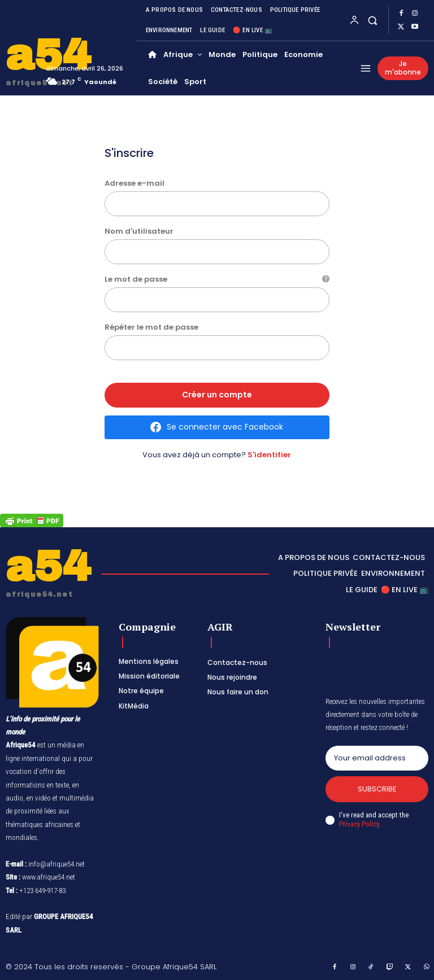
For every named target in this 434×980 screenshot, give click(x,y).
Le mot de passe (217, 279)
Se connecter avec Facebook (225, 427)
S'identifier (269, 455)
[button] (373, 20)
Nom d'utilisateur (139, 231)
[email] (377, 758)
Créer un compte (217, 395)
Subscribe (377, 789)
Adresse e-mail (134, 183)
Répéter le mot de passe (151, 327)
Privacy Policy (359, 824)
